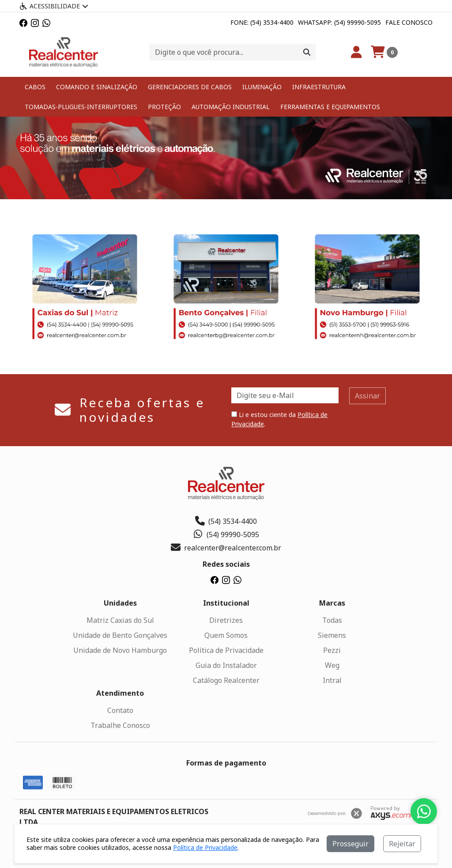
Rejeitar (402, 844)
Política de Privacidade (226, 650)
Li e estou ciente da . (279, 419)
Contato (120, 710)
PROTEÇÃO (164, 107)
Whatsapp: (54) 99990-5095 (339, 22)
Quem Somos (226, 635)
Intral (332, 680)
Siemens (332, 635)
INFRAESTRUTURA (319, 87)
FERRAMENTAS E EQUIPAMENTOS (330, 107)
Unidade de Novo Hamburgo (120, 650)
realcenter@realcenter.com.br (226, 548)
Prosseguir (350, 844)
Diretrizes (226, 620)
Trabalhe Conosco (120, 725)
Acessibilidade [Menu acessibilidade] (54, 6)
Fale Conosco (409, 22)
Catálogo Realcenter (226, 680)
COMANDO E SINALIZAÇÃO (97, 87)
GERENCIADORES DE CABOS (190, 87)
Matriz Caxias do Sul (120, 620)
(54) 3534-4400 (226, 521)
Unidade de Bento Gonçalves (120, 635)
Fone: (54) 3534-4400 (262, 22)
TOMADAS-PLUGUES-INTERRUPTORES (81, 107)
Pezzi (332, 650)
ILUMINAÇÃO (262, 87)
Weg (332, 665)
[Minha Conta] (356, 52)
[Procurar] (307, 52)
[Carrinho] (384, 52)
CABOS (35, 87)
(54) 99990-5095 (226, 534)
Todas (332, 620)
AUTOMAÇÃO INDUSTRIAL (231, 107)
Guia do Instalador (226, 665)
